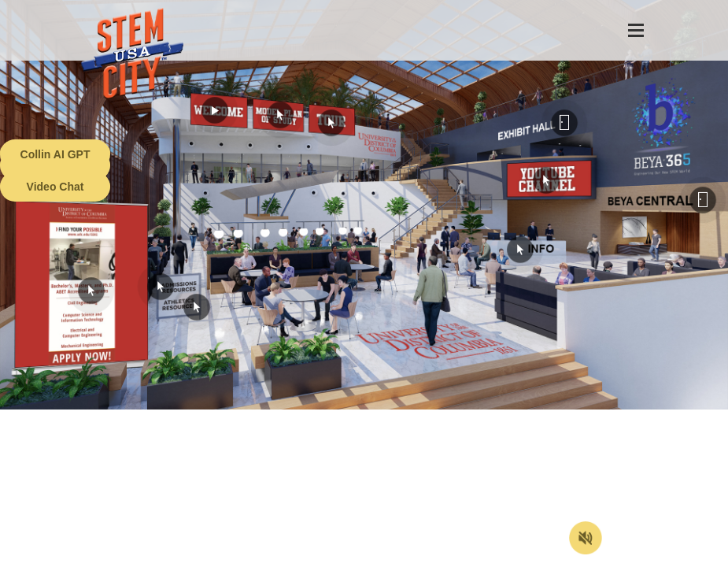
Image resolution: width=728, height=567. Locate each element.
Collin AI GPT (55, 154)
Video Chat (55, 187)
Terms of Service (90, 555)
